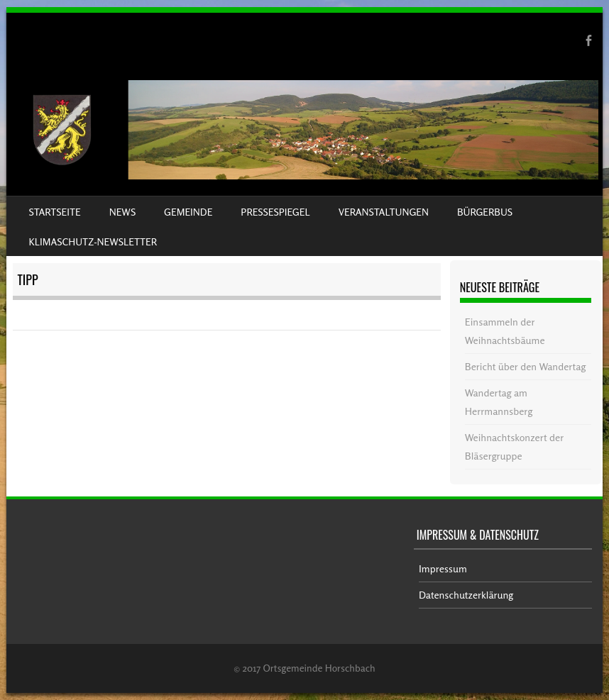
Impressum (443, 568)
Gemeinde (188, 212)
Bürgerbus (485, 212)
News (122, 212)
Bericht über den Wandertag (525, 366)
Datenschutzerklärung (466, 595)
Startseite (55, 212)
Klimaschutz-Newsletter (93, 241)
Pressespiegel (275, 212)
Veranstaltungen (384, 212)
